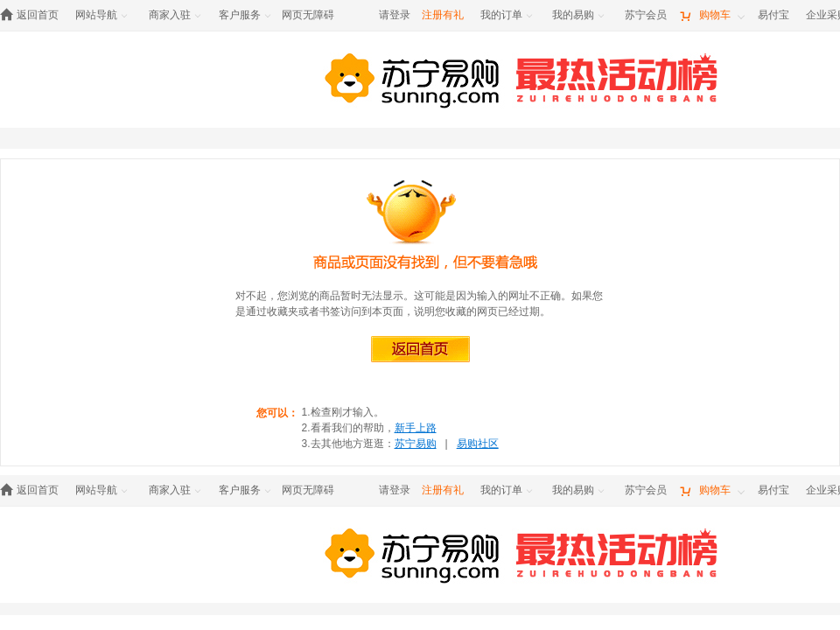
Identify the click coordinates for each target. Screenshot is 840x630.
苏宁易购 (416, 444)
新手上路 (416, 428)
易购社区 (478, 444)
